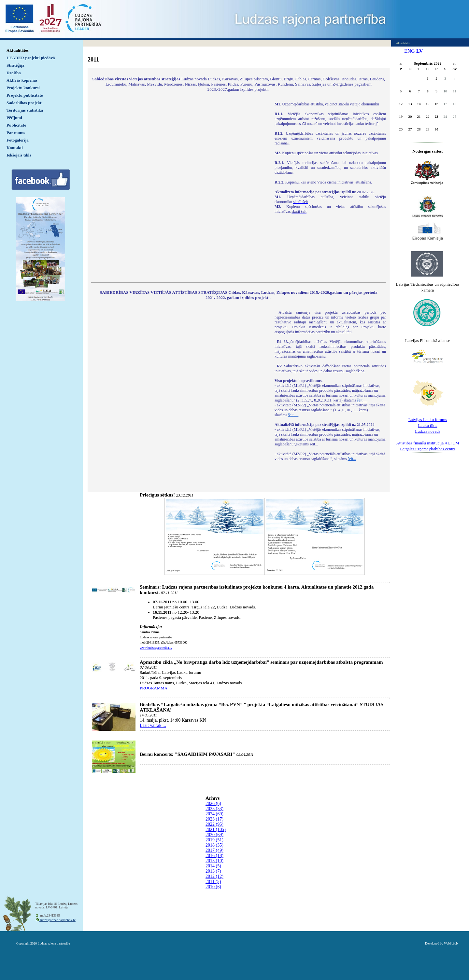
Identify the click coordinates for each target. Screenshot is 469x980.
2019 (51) (214, 840)
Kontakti (15, 148)
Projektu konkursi (23, 88)
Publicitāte (16, 125)
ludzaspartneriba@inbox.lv (57, 920)
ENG (410, 51)
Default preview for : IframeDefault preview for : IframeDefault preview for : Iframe (180, 188)
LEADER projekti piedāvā (31, 58)
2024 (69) (214, 814)
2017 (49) (214, 850)
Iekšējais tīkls (19, 155)
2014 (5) (213, 866)
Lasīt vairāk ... (153, 725)
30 (437, 129)
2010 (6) (213, 887)
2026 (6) (213, 803)
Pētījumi (14, 118)
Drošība (14, 73)
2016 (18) (214, 856)
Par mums (16, 133)
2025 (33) (214, 809)
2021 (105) (216, 830)
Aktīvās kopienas (22, 80)
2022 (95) (214, 824)
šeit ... (362, 400)
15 (428, 104)
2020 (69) (214, 835)
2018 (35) (214, 845)
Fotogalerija (18, 140)
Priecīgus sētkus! (157, 495)
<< (401, 64)
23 (437, 116)
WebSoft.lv (451, 943)
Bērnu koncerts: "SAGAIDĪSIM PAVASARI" (187, 754)
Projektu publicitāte (25, 95)
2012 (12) (214, 876)
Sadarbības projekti (25, 103)
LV (420, 51)
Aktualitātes (18, 50)
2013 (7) (213, 871)
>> (455, 64)
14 (419, 104)
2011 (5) (213, 882)
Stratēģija (15, 65)
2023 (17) (214, 819)
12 (401, 104)
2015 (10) (214, 861)
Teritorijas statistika (25, 110)
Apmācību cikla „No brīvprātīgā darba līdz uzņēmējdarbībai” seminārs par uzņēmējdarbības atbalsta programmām (261, 662)
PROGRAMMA (154, 688)
